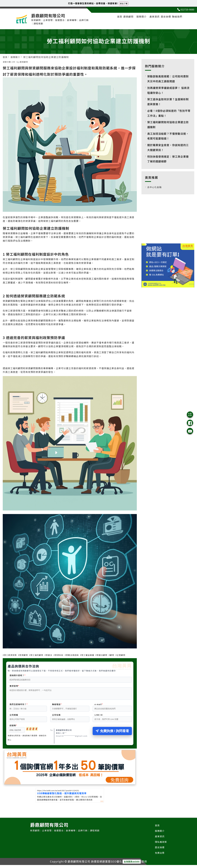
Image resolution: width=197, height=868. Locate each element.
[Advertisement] (168, 221)
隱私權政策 (161, 844)
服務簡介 (137, 17)
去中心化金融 (155, 187)
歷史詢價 (164, 17)
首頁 (113, 17)
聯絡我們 (176, 17)
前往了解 (124, 3)
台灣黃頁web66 (132, 865)
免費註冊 (159, 856)
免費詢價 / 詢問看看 (112, 733)
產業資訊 (151, 17)
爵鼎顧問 (124, 17)
